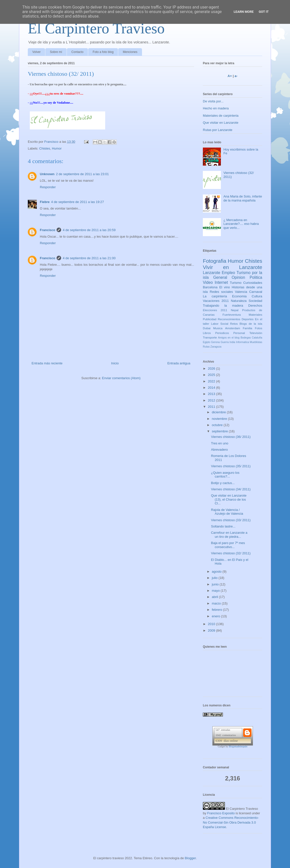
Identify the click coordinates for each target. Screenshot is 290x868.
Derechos (255, 306)
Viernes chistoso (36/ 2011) (231, 437)
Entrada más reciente (47, 363)
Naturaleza (239, 301)
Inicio (115, 363)
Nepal (235, 310)
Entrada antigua (179, 363)
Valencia (241, 292)
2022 (212, 381)
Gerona (215, 342)
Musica (218, 328)
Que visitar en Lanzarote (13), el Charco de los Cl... (229, 499)
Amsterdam (233, 328)
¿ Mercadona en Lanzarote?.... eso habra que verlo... (241, 224)
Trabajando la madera (223, 306)
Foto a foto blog (103, 52)
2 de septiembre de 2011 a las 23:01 (83, 174)
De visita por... (213, 101)
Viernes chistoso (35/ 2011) (231, 466)
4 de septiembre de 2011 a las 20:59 (89, 230)
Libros (207, 333)
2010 (212, 624)
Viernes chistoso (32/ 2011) (231, 553)
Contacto (77, 52)
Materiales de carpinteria (221, 116)
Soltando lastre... (223, 526)
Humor (57, 148)
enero (216, 616)
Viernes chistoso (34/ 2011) (231, 489)
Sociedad (255, 301)
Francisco (47, 230)
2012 (212, 400)
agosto (217, 572)
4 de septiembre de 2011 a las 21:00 (89, 258)
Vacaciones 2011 (216, 301)
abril (215, 597)
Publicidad (210, 319)
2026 (212, 369)
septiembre (220, 431)
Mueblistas (256, 342)
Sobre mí (56, 52)
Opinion (238, 277)
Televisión (256, 333)
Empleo (228, 273)
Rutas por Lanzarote (218, 130)
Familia (247, 328)
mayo (216, 591)
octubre (218, 425)
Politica (256, 277)
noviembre (220, 419)
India (233, 342)
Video (208, 282)
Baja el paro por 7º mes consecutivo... (228, 545)
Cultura (257, 296)
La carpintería (215, 296)
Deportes (248, 319)
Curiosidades (253, 283)
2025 (212, 375)
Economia (239, 296)
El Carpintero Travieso (96, 28)
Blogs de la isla (251, 324)
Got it (264, 12)
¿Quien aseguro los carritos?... (225, 475)
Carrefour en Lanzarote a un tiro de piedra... (229, 535)
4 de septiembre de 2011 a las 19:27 (78, 202)
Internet (221, 282)
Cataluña (257, 338)
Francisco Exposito (221, 813)
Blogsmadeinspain (238, 746)
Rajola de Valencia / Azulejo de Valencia (227, 512)
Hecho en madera (216, 108)
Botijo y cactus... (223, 483)
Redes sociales (222, 292)
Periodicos (222, 333)
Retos (234, 324)
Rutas (206, 347)
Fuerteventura (232, 315)
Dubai (207, 328)
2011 (212, 407)
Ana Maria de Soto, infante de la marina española (243, 198)
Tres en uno (220, 443)
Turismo (236, 283)
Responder (48, 187)
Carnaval (256, 292)
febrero (218, 610)
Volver (36, 52)
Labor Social (220, 324)
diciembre (219, 412)
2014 (212, 388)
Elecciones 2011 (215, 310)
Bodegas (246, 338)
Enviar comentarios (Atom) (121, 378)
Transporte (210, 337)
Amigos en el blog (229, 338)
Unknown (47, 174)
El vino (225, 287)
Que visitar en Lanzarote (221, 123)
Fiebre (45, 202)
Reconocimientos (229, 319)
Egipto (206, 342)
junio (216, 584)
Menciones (130, 52)
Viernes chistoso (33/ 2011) (231, 520)
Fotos (259, 328)
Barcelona (210, 287)
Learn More (244, 12)
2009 (212, 630)
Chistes (45, 148)
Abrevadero (219, 450)
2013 (212, 394)
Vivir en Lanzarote (233, 267)
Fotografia (215, 261)
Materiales (255, 315)
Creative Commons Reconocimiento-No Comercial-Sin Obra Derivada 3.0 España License (231, 822)
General (220, 277)
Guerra (225, 342)
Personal (239, 333)
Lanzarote (211, 273)
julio (215, 578)
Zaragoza (216, 347)
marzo (217, 603)
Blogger (190, 858)
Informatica (243, 342)
